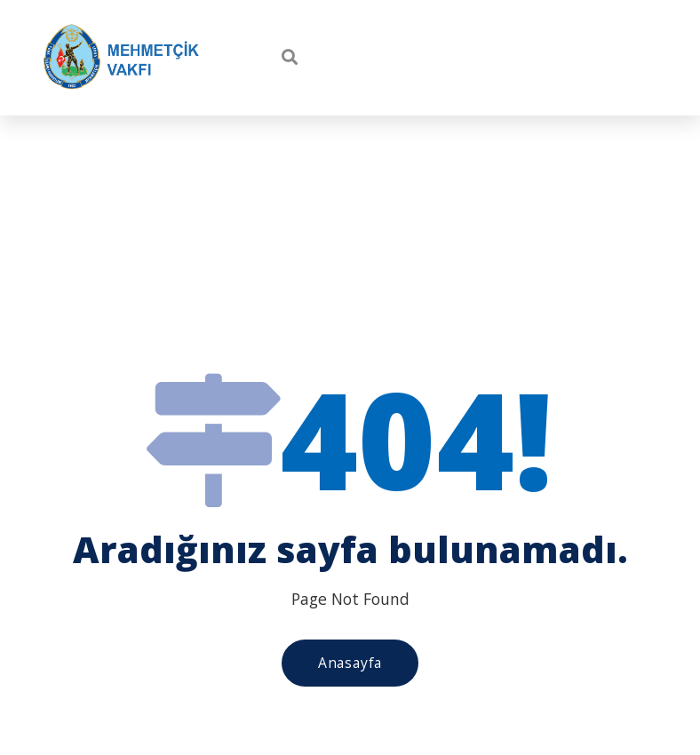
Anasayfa (350, 663)
